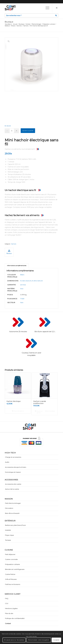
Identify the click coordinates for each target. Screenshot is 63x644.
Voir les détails (50, 411)
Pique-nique (9, 535)
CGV (7, 603)
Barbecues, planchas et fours (15, 525)
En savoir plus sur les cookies (14, 640)
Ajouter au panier (28, 131)
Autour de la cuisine (12, 489)
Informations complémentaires (17, 266)
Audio (7, 462)
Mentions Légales (11, 608)
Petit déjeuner (10, 554)
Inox (22, 289)
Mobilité (8, 530)
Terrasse (8, 540)
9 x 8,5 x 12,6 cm (26, 281)
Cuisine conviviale (11, 559)
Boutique (9, 22)
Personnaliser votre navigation (39, 640)
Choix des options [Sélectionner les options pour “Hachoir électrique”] (18, 411)
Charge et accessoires (13, 457)
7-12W (22, 299)
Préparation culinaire (12, 564)
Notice (9, 252)
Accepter (56, 640)
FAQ (7, 598)
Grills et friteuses (11, 579)
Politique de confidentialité (15, 618)
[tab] (17, 266)
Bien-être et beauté (12, 513)
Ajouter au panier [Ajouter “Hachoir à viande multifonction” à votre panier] (39, 412)
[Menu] (46, 8)
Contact (8, 623)
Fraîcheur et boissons (13, 584)
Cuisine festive (10, 574)
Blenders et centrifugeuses (15, 569)
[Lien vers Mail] (57, 8)
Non (22, 302)
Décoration (9, 508)
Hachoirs (14, 244)
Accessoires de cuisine (13, 484)
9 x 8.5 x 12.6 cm (37, 281)
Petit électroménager (13, 503)
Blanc (22, 275)
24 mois (23, 285)
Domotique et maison (13, 472)
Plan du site (9, 613)
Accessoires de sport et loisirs (16, 467)
